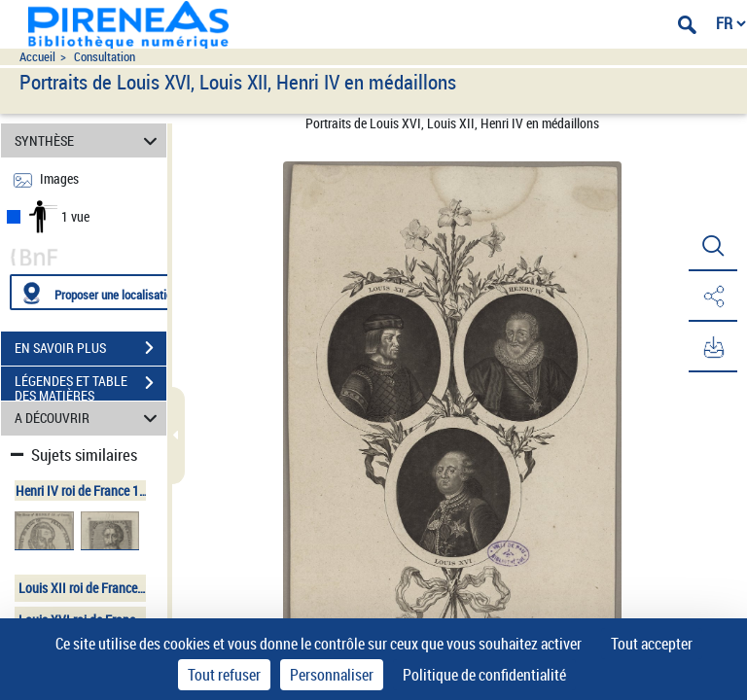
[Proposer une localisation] (102, 292)
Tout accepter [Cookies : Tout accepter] (652, 644)
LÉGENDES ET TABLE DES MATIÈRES (90, 385)
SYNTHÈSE (89, 140)
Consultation (105, 57)
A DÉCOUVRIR (89, 419)
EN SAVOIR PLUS (90, 348)
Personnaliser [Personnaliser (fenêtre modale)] (332, 675)
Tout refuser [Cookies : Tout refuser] (224, 675)
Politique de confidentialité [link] (484, 675)
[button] (713, 246)
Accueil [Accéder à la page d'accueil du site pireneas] (37, 57)
